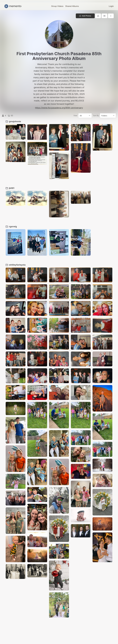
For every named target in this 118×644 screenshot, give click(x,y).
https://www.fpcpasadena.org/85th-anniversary (59, 108)
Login (111, 6)
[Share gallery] (98, 16)
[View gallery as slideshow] (104, 16)
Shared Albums (72, 6)
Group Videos (57, 6)
